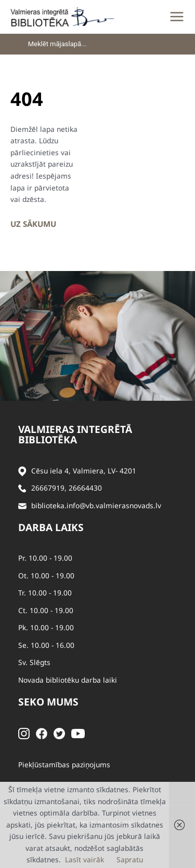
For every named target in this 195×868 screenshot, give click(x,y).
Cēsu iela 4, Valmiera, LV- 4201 (84, 471)
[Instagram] (24, 733)
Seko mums (48, 702)
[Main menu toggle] (177, 17)
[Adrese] (22, 471)
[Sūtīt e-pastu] (22, 506)
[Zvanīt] (22, 488)
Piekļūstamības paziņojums (64, 764)
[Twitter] (59, 733)
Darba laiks (51, 527)
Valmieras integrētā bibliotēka (75, 435)
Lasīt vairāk (84, 859)
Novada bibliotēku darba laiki (68, 680)
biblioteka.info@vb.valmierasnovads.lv (96, 505)
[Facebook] (42, 733)
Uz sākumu (33, 224)
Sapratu (130, 859)
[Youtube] (78, 733)
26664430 (85, 488)
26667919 (48, 488)
